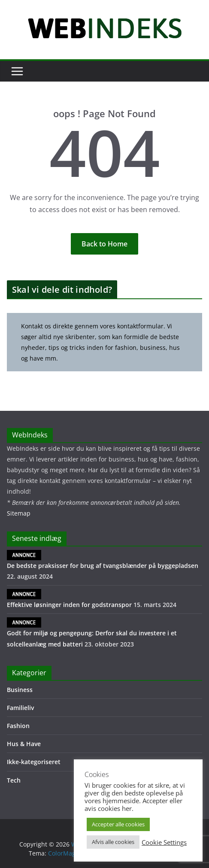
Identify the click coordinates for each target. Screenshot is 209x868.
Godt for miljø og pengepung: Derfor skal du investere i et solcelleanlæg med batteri (92, 633)
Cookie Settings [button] (164, 842)
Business (20, 690)
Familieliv (20, 708)
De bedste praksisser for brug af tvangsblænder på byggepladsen (103, 560)
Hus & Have (24, 744)
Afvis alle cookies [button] (113, 842)
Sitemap (19, 513)
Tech (14, 780)
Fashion (18, 726)
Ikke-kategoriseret (34, 762)
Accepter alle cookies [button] (118, 824)
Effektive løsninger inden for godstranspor (69, 599)
